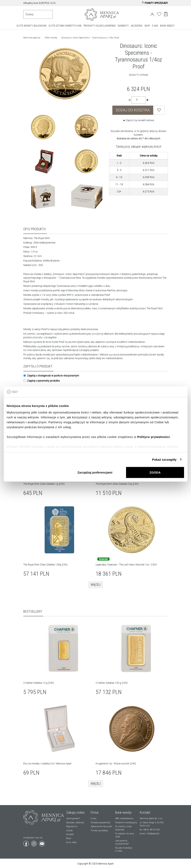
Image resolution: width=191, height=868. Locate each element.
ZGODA (155, 472)
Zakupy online (75, 812)
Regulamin (72, 826)
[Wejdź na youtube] (42, 843)
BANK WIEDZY (167, 26)
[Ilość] (139, 100)
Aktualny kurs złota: (34, 3)
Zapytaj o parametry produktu (42, 381)
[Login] (152, 14)
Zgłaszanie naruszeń (101, 826)
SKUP (147, 26)
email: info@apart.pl (150, 834)
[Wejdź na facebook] (26, 843)
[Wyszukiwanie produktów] (38, 14)
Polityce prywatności (154, 437)
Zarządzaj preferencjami (95, 472)
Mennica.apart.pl (32, 38)
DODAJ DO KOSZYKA (133, 110)
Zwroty (69, 831)
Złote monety (51, 38)
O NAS (155, 26)
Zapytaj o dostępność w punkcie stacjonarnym (51, 376)
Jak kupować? (73, 818)
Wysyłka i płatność (75, 823)
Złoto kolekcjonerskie (44, 243)
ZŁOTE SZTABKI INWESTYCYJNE (65, 26)
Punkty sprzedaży (99, 831)
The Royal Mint (42, 238)
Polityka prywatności (101, 823)
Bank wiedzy (123, 812)
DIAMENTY (123, 26)
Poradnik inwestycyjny (126, 823)
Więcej (96, 585)
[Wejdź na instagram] (34, 843)
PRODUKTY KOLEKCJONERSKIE (100, 26)
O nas (94, 818)
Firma (94, 812)
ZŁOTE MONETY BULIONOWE (31, 26)
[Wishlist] (159, 110)
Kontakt (70, 834)
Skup (69, 838)
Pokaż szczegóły (164, 459)
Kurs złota (71, 842)
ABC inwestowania (124, 818)
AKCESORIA (137, 26)
